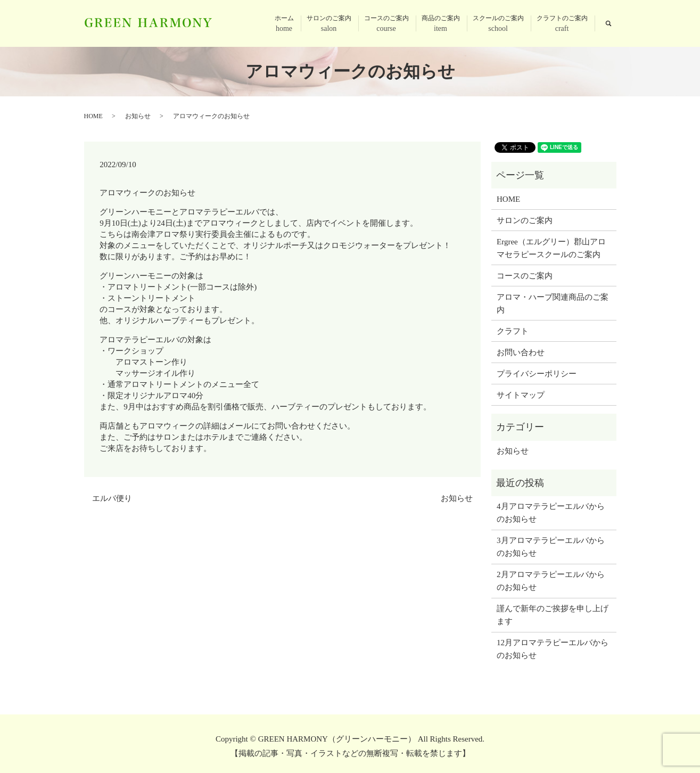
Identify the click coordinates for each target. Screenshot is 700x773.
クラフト (513, 331)
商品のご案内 (441, 24)
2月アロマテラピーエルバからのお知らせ (551, 581)
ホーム (284, 24)
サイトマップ (521, 395)
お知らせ (138, 116)
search (608, 23)
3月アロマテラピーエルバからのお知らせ (551, 547)
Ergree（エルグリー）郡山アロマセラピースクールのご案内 (551, 248)
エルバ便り (112, 498)
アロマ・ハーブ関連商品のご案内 (553, 303)
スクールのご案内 (498, 24)
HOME (93, 116)
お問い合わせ (521, 352)
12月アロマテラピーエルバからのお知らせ (553, 649)
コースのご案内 (386, 24)
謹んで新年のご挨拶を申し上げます (553, 615)
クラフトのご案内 (562, 24)
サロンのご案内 (329, 24)
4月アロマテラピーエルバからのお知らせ (551, 513)
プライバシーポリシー (537, 374)
